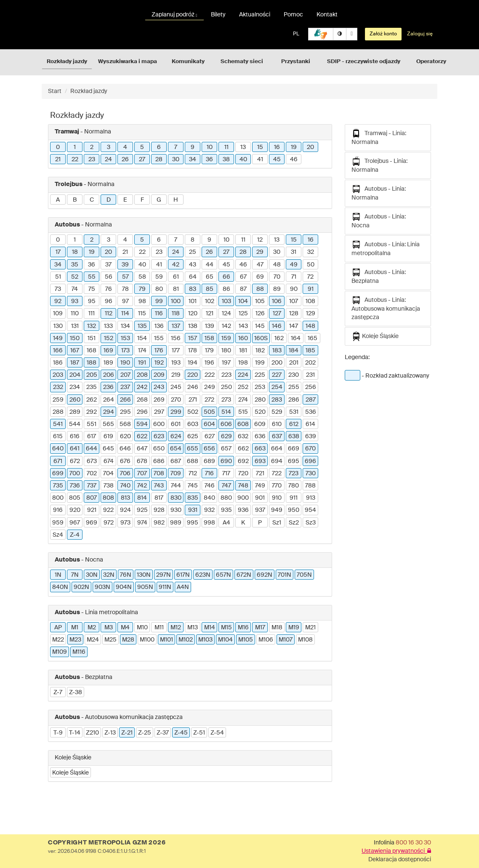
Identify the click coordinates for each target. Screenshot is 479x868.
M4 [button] (125, 628)
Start (55, 91)
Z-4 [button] (75, 535)
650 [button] (159, 449)
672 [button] (75, 461)
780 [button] (294, 486)
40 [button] (243, 160)
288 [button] (58, 412)
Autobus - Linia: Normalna (379, 193)
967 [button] (75, 523)
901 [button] (260, 498)
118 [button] (176, 314)
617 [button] (92, 437)
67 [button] (243, 277)
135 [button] (142, 326)
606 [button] (226, 424)
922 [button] (108, 510)
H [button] (176, 200)
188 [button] (92, 363)
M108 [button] (305, 640)
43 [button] (193, 265)
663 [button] (260, 449)
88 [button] (260, 289)
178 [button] (193, 351)
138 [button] (193, 326)
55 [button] (92, 277)
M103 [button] (205, 640)
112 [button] (109, 314)
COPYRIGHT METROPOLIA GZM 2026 (107, 843)
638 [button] (294, 437)
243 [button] (159, 387)
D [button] (109, 200)
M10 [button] (142, 628)
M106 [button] (266, 640)
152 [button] (109, 338)
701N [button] (285, 575)
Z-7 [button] (58, 692)
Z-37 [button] (163, 733)
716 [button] (209, 474)
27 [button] (142, 160)
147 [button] (294, 326)
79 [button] (142, 289)
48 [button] (277, 265)
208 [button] (142, 375)
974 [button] (142, 523)
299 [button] (176, 412)
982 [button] (159, 523)
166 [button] (58, 351)
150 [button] (75, 338)
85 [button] (210, 289)
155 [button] (159, 338)
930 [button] (176, 510)
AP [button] (58, 628)
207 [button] (125, 375)
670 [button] (310, 449)
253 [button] (260, 387)
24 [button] (108, 160)
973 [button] (125, 523)
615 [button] (58, 437)
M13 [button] (193, 628)
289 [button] (75, 412)
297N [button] (164, 575)
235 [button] (92, 387)
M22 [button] (58, 640)
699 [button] (58, 474)
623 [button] (159, 437)
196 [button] (209, 363)
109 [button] (58, 314)
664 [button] (277, 449)
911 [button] (294, 498)
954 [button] (310, 510)
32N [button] (109, 575)
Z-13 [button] (110, 733)
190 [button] (125, 363)
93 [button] (75, 301)
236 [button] (108, 387)
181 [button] (243, 351)
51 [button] (58, 277)
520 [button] (260, 412)
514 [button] (226, 412)
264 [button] (109, 400)
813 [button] (125, 498)
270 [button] (176, 400)
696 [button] (310, 461)
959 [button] (58, 523)
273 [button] (226, 400)
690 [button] (226, 461)
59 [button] (159, 277)
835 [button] (193, 498)
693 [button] (260, 461)
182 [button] (260, 351)
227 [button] (277, 375)
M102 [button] (186, 640)
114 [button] (125, 314)
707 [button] (142, 474)
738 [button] (109, 486)
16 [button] (277, 147)
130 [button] (58, 326)
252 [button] (243, 387)
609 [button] (260, 424)
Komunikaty (188, 62)
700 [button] (75, 474)
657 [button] (226, 449)
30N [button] (92, 575)
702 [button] (92, 474)
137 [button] (176, 326)
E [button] (125, 200)
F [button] (142, 200)
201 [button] (294, 363)
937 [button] (260, 510)
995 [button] (193, 523)
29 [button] (260, 252)
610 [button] (277, 424)
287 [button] (311, 400)
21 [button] (58, 160)
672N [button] (244, 575)
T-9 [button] (58, 733)
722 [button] (277, 474)
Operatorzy (431, 62)
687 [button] (176, 461)
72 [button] (310, 277)
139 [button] (210, 326)
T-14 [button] (75, 733)
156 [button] (176, 338)
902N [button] (81, 587)
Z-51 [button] (199, 733)
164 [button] (296, 338)
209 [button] (159, 375)
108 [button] (310, 301)
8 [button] (193, 240)
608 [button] (243, 424)
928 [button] (159, 510)
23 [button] (92, 160)
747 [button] (226, 486)
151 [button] (92, 338)
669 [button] (294, 449)
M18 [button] (277, 628)
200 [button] (277, 363)
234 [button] (75, 387)
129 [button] (311, 314)
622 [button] (142, 437)
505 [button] (209, 412)
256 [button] (311, 387)
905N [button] (145, 587)
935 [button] (226, 510)
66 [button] (226, 277)
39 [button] (125, 265)
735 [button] (58, 486)
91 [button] (311, 289)
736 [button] (75, 486)
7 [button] (176, 147)
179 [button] (209, 351)
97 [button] (125, 301)
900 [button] (243, 498)
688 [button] (193, 461)
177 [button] (176, 351)
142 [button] (226, 326)
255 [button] (294, 387)
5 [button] (142, 147)
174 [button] (142, 351)
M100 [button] (147, 640)
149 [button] (58, 338)
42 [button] (176, 265)
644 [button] (92, 449)
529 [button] (277, 412)
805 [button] (75, 498)
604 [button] (209, 424)
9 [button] (193, 147)
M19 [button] (294, 628)
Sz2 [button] (294, 523)
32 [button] (311, 252)
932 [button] (209, 510)
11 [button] (226, 147)
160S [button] (261, 338)
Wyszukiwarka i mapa (128, 62)
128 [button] (294, 314)
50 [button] (311, 265)
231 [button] (310, 375)
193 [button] (176, 363)
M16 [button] (243, 628)
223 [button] (226, 375)
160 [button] (243, 338)
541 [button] (58, 424)
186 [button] (58, 363)
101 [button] (193, 301)
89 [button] (277, 289)
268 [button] (142, 400)
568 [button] (125, 424)
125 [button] (243, 314)
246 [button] (193, 387)
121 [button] (210, 314)
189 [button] (108, 363)
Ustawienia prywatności (396, 851)
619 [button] (108, 437)
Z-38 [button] (76, 692)
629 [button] (226, 437)
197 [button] (226, 363)
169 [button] (108, 351)
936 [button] (243, 510)
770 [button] (277, 486)
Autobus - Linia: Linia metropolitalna (386, 248)
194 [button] (193, 363)
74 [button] (75, 289)
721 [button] (260, 474)
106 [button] (277, 301)
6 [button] (159, 147)
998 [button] (209, 523)
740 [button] (125, 486)
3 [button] (109, 147)
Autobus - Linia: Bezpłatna (379, 276)
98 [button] (142, 301)
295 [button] (125, 412)
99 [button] (159, 301)
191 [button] (142, 363)
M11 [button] (159, 628)
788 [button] (310, 486)
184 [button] (294, 351)
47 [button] (260, 265)
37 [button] (108, 265)
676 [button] (125, 461)
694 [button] (277, 461)
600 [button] (159, 424)
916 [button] (58, 510)
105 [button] (260, 301)
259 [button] (58, 400)
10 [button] (210, 147)
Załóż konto (383, 34)
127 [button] (277, 314)
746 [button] (210, 486)
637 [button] (277, 437)
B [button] (75, 200)
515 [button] (243, 412)
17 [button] (58, 252)
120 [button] (193, 314)
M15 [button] (226, 628)
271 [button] (193, 400)
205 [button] (92, 375)
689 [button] (209, 461)
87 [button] (243, 289)
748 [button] (243, 486)
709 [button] (176, 474)
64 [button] (193, 277)
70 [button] (277, 277)
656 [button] (209, 449)
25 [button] (193, 252)
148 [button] (310, 326)
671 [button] (58, 461)
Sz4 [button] (58, 535)
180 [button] (226, 351)
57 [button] (125, 277)
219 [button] (176, 375)
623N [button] (203, 575)
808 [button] (108, 498)
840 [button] (209, 498)
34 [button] (193, 160)
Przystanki (296, 62)
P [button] (260, 523)
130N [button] (144, 575)
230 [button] (294, 375)
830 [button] (176, 498)
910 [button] (277, 498)
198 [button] (243, 363)
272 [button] (209, 400)
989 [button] (176, 523)
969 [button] (92, 523)
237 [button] (125, 387)
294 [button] (109, 412)
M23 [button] (75, 640)
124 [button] (226, 314)
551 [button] (92, 424)
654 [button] (176, 449)
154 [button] (142, 338)
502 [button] (193, 412)
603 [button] (193, 424)
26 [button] (125, 160)
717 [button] (226, 474)
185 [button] (310, 351)
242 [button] (142, 387)
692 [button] (243, 461)
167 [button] (75, 351)
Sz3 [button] (311, 523)
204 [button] (75, 375)
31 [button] (294, 252)
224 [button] (243, 375)
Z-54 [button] (217, 733)
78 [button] (125, 289)
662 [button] (243, 449)
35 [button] (75, 265)
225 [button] (260, 375)
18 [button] (75, 252)
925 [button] (142, 510)
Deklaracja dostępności (400, 860)
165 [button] (313, 338)
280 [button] (260, 400)
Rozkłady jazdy (67, 62)
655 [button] (193, 449)
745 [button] (193, 486)
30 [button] (176, 160)
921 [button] (92, 510)
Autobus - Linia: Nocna (379, 220)
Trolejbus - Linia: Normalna (379, 165)
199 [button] (260, 363)
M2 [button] (92, 628)
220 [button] (193, 375)
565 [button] (108, 424)
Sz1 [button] (277, 523)
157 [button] (193, 338)
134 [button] (125, 326)
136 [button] (159, 326)
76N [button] (126, 575)
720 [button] (243, 474)
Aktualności (255, 15)
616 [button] (75, 437)
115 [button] (142, 314)
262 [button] (92, 400)
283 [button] (277, 400)
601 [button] (176, 424)
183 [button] (277, 351)
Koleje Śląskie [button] (71, 773)
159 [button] (226, 338)
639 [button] (311, 437)
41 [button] (260, 160)
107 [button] (294, 301)
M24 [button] (93, 640)
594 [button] (142, 424)
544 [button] (75, 424)
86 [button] (226, 289)
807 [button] (92, 498)
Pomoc (293, 15)
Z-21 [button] (127, 733)
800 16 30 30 (413, 843)
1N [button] (58, 575)
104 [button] (243, 301)
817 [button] (159, 498)
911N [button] (165, 587)
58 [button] (142, 277)
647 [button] (142, 449)
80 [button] (159, 289)
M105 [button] (246, 640)
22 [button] (75, 160)
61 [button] (176, 277)
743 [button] (159, 486)
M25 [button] (110, 640)
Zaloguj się (420, 34)
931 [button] (193, 510)
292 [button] (92, 412)
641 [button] (75, 449)
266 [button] (125, 400)
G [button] (159, 200)
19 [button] (294, 147)
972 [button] (109, 523)
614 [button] (310, 424)
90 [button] (294, 289)
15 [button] (260, 147)
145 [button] (260, 326)
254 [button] (277, 387)
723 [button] (294, 474)
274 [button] (243, 400)
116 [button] (159, 314)
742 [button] (142, 486)
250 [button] (226, 387)
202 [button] (310, 363)
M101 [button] (166, 640)
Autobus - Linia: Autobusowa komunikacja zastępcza (386, 308)
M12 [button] (176, 628)
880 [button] (226, 498)
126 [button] (260, 314)
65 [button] (210, 277)
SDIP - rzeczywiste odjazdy (364, 62)
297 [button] (159, 412)
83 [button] (193, 289)
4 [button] (125, 147)
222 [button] (210, 375)
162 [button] (279, 338)
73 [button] (58, 289)
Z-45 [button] (181, 733)
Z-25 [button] (145, 733)
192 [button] (159, 363)
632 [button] (243, 437)
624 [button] (176, 437)
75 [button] (92, 289)
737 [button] (92, 486)
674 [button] (109, 461)
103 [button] (226, 301)
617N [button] (183, 575)
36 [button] (209, 160)
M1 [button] (75, 628)
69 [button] (260, 277)
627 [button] (210, 437)
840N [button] (60, 587)
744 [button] (176, 486)
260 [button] (75, 400)
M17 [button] (260, 628)
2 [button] (92, 147)
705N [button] (304, 575)
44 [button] (210, 265)
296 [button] (142, 412)
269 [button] (159, 400)
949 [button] (277, 510)
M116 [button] (79, 652)
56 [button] (109, 277)
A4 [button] (226, 523)
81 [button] (176, 289)
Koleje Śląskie (375, 336)
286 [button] (294, 400)
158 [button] (209, 338)
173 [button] (125, 351)
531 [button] (294, 412)
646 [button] (125, 449)
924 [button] (125, 510)
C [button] (92, 200)
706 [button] (125, 474)
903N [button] (102, 587)
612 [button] (294, 424)
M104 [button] (225, 640)
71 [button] (294, 277)
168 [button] (92, 351)
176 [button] (159, 351)
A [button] (58, 200)
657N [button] (224, 575)
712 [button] (193, 474)
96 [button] (109, 301)
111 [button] (92, 314)
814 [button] (142, 498)
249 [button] (210, 387)
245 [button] (176, 387)
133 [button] (108, 326)
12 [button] (260, 240)
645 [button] (108, 449)
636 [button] (260, 437)
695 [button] (294, 461)
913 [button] (311, 498)
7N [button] (75, 575)
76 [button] (109, 289)
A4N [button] (183, 587)
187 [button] (75, 363)
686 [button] (159, 461)
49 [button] (294, 265)
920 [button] (75, 510)
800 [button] (58, 498)
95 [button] (92, 301)
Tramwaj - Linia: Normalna (379, 137)
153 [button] (125, 338)
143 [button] (243, 326)
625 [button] (193, 437)
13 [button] (243, 147)
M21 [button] (310, 628)
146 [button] (277, 326)
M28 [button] (128, 640)
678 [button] (142, 461)
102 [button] (210, 301)
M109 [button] (60, 652)
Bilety (218, 15)
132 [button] (92, 326)
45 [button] (277, 160)
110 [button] (75, 314)
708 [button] (159, 474)
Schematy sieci (242, 62)
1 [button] (75, 147)
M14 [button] (210, 628)
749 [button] (260, 486)
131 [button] (75, 326)
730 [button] (311, 474)
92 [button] (58, 301)
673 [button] (92, 461)
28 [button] (159, 160)
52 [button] (75, 277)
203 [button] (58, 375)
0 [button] (58, 147)
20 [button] (310, 147)
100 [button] (176, 301)
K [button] (243, 523)
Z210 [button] (92, 733)
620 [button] (125, 437)
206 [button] (109, 375)
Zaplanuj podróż (174, 15)
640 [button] (58, 449)
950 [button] (294, 510)
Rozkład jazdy (89, 91)
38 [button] (226, 160)
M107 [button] (286, 640)
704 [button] (108, 474)
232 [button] (58, 387)
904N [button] (124, 587)
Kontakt (327, 15)
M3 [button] (109, 628)
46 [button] (294, 160)
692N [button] (265, 575)
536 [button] (311, 412)
